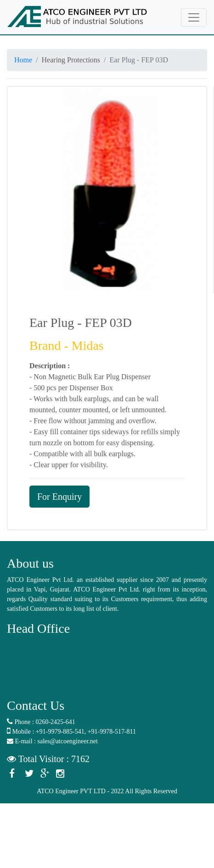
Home (23, 60)
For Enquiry (59, 497)
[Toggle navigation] (194, 17)
